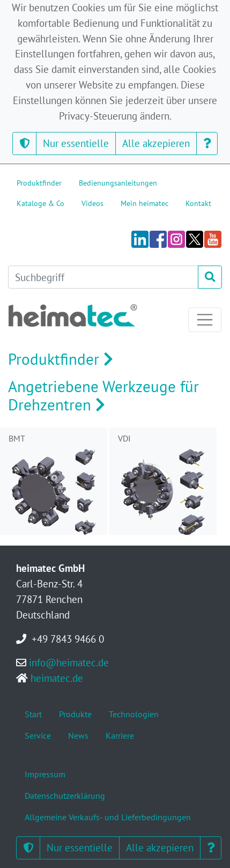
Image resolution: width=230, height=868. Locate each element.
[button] (24, 144)
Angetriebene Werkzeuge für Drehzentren (103, 396)
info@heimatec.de (69, 662)
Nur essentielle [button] (76, 143)
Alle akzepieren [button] (156, 143)
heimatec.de (57, 678)
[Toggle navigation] (205, 320)
